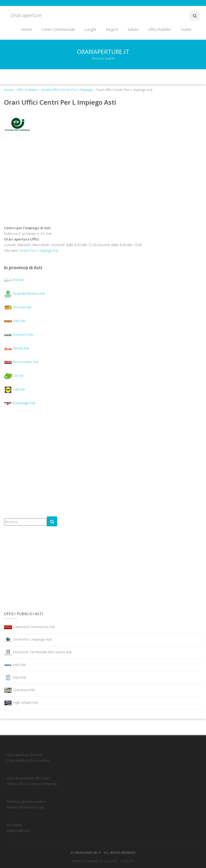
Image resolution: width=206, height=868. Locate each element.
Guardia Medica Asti (24, 293)
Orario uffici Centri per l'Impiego (32, 784)
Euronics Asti (19, 334)
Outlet (186, 29)
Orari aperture (26, 15)
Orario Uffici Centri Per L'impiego (67, 90)
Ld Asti (14, 375)
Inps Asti (15, 678)
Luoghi (90, 29)
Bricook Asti (18, 307)
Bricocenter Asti (21, 362)
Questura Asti (19, 690)
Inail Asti (15, 665)
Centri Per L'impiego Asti (28, 640)
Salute (133, 29)
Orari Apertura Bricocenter (28, 760)
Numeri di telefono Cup (25, 807)
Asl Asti (14, 280)
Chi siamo (14, 825)
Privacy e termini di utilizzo (94, 861)
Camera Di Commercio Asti (30, 627)
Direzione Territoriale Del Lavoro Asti (38, 652)
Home (27, 29)
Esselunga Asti (20, 403)
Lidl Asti (14, 389)
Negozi (112, 29)
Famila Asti (17, 348)
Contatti (128, 861)
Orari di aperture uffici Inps (28, 778)
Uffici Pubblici (160, 29)
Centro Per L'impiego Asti (38, 250)
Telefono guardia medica (26, 801)
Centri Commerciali (58, 29)
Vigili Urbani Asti (21, 703)
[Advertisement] (103, 182)
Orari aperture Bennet (24, 755)
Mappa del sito (18, 830)
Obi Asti (15, 321)
